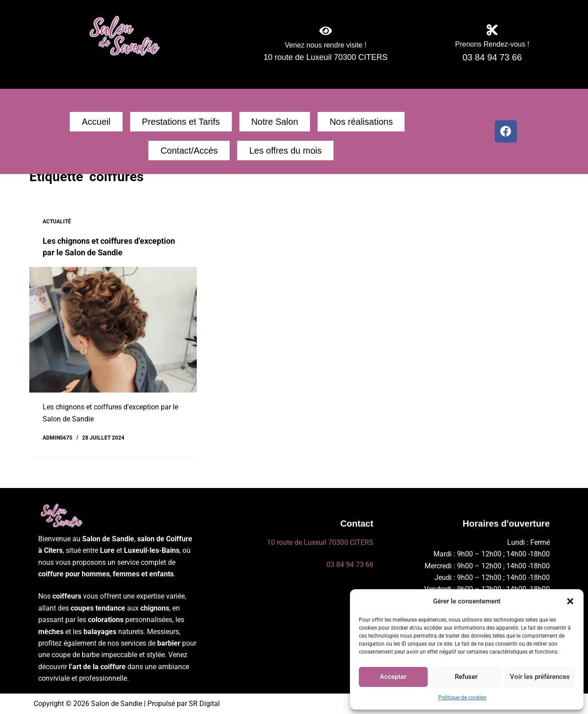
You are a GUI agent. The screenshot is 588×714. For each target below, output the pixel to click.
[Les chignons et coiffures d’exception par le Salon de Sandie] (113, 335)
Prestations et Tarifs (155, 123)
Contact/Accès (371, 123)
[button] (570, 601)
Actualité (57, 227)
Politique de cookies (462, 698)
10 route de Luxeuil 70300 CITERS (320, 542)
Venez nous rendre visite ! (326, 48)
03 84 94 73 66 (350, 565)
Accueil (89, 123)
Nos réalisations (298, 123)
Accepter (393, 677)
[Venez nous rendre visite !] (326, 31)
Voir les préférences (540, 677)
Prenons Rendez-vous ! (492, 47)
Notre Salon (230, 123)
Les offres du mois (241, 155)
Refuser (466, 677)
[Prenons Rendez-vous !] (492, 30)
